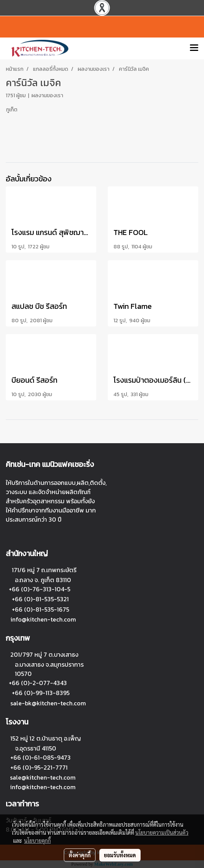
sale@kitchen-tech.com (43, 777)
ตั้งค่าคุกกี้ (80, 855)
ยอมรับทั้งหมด (120, 855)
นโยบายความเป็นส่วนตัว (162, 832)
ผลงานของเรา (47, 95)
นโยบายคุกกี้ (37, 840)
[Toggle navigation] (194, 48)
